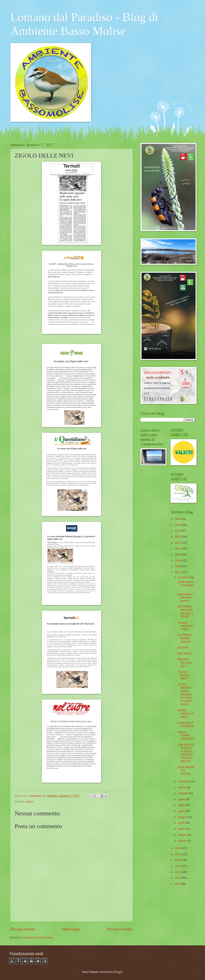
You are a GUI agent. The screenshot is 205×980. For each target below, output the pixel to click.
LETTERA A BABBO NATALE (185, 638)
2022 (178, 543)
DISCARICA (185, 654)
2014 (178, 860)
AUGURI (183, 648)
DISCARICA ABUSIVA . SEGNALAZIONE (185, 612)
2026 (178, 519)
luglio (182, 805)
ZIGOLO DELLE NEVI (183, 675)
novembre (184, 781)
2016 (178, 848)
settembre (184, 793)
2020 (178, 555)
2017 (178, 572)
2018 (178, 566)
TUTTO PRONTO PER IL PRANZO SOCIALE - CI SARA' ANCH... (185, 694)
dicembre (184, 577)
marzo (182, 829)
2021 (178, 549)
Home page (71, 929)
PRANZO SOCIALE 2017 (185, 663)
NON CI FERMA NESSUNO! (186, 736)
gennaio (183, 841)
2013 (178, 866)
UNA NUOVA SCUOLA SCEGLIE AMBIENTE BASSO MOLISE (185, 753)
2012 (178, 872)
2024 (178, 531)
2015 (178, 854)
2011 (178, 878)
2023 (178, 537)
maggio (183, 817)
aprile (182, 823)
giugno (182, 811)
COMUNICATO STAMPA (186, 584)
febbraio (183, 835)
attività (30, 802)
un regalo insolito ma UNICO (185, 626)
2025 (178, 525)
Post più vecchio (120, 929)
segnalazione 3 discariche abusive (186, 597)
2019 (178, 561)
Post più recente (23, 929)
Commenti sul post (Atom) (37, 937)
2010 (178, 884)
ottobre (182, 787)
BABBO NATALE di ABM (186, 714)
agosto (182, 799)
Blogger (118, 972)
